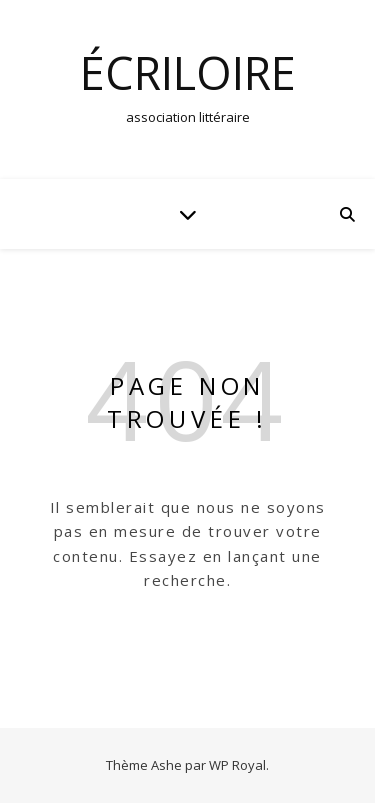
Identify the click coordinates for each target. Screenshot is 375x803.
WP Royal (237, 765)
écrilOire (188, 72)
